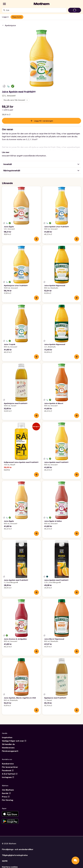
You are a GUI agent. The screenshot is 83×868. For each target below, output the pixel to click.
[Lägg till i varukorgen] (36, 239)
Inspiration (7, 737)
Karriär (6, 793)
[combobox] (36, 10)
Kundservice (8, 764)
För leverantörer (10, 767)
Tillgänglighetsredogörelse (15, 855)
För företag (7, 800)
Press (6, 797)
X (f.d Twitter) (10, 774)
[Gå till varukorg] (75, 10)
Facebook (8, 770)
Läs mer (6, 152)
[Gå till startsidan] (42, 4)
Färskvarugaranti (10, 751)
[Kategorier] (4, 4)
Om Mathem (8, 790)
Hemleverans (8, 748)
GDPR (5, 861)
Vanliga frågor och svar (14, 741)
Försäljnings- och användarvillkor (18, 849)
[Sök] (4, 10)
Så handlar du (8, 744)
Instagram (8, 777)
